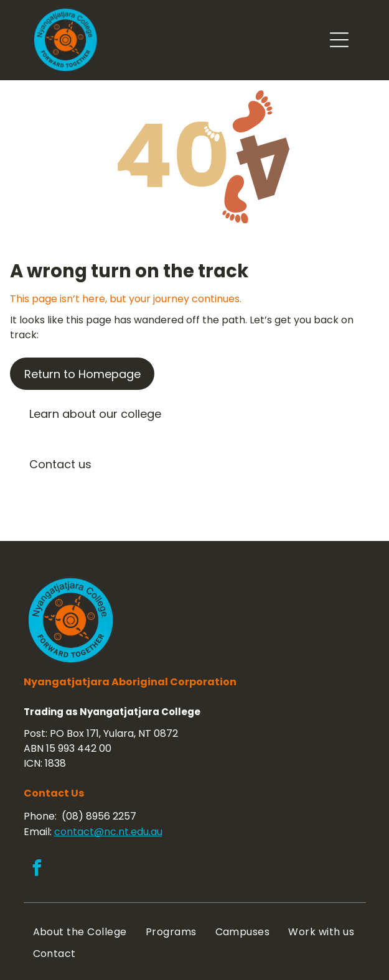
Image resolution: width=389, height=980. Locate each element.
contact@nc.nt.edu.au (108, 832)
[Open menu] (339, 40)
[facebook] (37, 870)
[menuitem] (80, 932)
